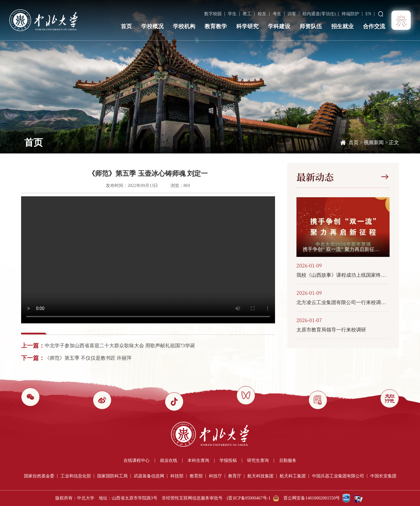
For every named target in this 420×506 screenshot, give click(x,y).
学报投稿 (228, 460)
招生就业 (342, 26)
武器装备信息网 (149, 476)
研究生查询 (258, 460)
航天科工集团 (293, 476)
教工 (247, 14)
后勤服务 (288, 460)
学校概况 (152, 26)
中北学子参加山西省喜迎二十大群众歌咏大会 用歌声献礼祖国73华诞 (120, 346)
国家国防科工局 (112, 476)
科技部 (177, 476)
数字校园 (213, 14)
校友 (262, 14)
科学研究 (247, 26)
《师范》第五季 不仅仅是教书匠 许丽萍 (88, 358)
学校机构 (184, 26)
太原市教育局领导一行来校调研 (331, 330)
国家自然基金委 (39, 476)
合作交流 (374, 26)
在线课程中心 (137, 460)
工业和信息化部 (76, 476)
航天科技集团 (260, 476)
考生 (277, 14)
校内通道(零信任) (319, 14)
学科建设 (279, 26)
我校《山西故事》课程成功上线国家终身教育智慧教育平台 (343, 275)
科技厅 (215, 476)
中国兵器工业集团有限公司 (338, 476)
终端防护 (350, 14)
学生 (232, 14)
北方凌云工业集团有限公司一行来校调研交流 (343, 302)
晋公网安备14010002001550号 (312, 498)
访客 (292, 14)
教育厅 (235, 476)
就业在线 (169, 460)
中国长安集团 (383, 476)
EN (368, 14)
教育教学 (216, 26)
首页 (126, 26)
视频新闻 (374, 142)
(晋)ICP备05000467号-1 (249, 498)
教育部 (196, 476)
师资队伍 (311, 26)
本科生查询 (198, 460)
